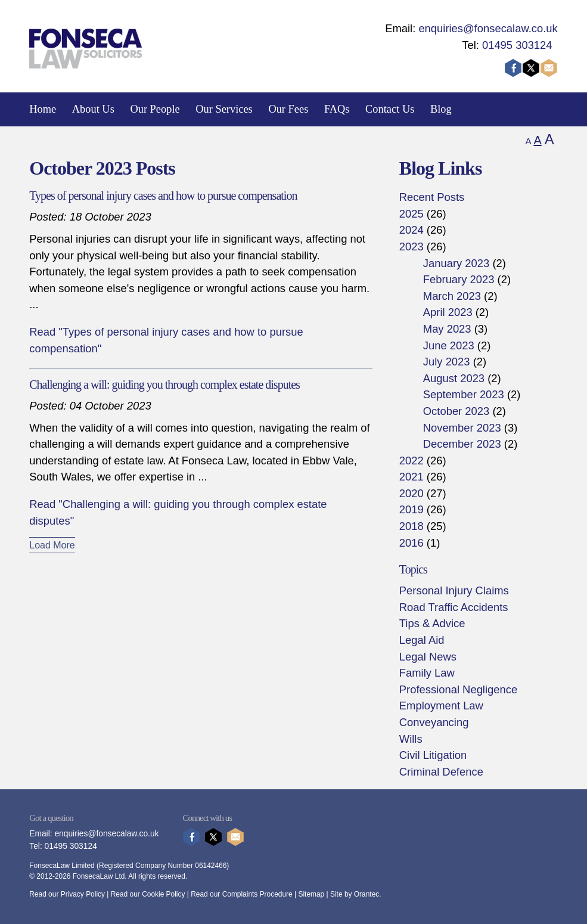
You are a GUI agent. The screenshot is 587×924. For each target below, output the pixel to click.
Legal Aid (422, 640)
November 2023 (462, 428)
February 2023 (459, 279)
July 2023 (447, 362)
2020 (411, 493)
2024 (411, 230)
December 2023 (462, 444)
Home (43, 109)
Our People (155, 109)
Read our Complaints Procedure (242, 894)
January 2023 (456, 263)
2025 (411, 214)
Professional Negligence (458, 689)
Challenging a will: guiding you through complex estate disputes (164, 385)
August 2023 (454, 378)
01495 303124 (517, 45)
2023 (411, 246)
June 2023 (449, 345)
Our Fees (288, 109)
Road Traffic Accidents (454, 607)
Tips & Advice (432, 623)
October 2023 (456, 411)
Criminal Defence (441, 772)
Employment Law (441, 706)
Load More (52, 545)
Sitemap (311, 894)
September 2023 (464, 394)
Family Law (427, 673)
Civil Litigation (433, 755)
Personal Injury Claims (454, 590)
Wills (411, 739)
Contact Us (390, 109)
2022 (411, 461)
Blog (441, 109)
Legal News (428, 657)
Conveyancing (434, 722)
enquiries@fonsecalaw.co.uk (488, 28)
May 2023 (447, 329)
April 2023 (448, 312)
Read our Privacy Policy (67, 894)
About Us (93, 109)
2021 (411, 477)
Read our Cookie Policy (148, 894)
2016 (411, 543)
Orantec (367, 894)
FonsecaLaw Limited (62, 866)
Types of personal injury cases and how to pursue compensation (163, 196)
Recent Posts (432, 197)
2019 (411, 509)
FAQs (337, 109)
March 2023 (452, 296)
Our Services (224, 109)
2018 (411, 526)
